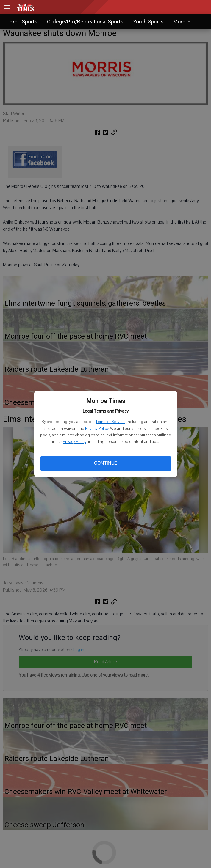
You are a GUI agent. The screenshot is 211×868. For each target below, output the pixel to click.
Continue (105, 463)
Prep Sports (24, 22)
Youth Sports (148, 22)
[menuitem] (183, 22)
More (183, 22)
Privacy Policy (97, 429)
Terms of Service (110, 422)
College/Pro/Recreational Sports (85, 22)
